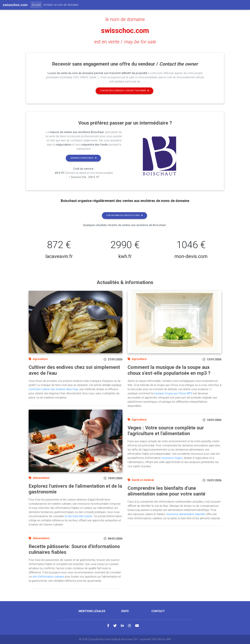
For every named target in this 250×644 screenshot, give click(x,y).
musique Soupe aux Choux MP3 (173, 393)
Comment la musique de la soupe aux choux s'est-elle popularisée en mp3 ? (169, 370)
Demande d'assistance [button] (83, 158)
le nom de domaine (125, 19)
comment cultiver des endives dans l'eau (53, 389)
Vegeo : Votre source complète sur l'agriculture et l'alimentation (166, 431)
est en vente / (125, 42)
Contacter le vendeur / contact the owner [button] (125, 91)
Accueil (37, 5)
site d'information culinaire (48, 577)
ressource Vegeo (172, 458)
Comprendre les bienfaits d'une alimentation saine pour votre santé (166, 491)
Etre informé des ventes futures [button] (125, 215)
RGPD (125, 611)
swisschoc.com (125, 31)
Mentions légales (92, 611)
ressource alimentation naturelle (186, 514)
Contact (158, 611)
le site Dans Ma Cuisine (79, 516)
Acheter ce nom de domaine (61, 5)
